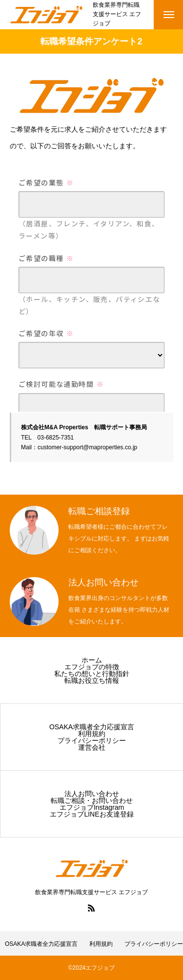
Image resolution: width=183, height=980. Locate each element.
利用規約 (92, 734)
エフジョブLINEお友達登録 (91, 814)
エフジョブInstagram (92, 807)
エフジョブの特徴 (92, 667)
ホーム (92, 660)
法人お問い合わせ (92, 794)
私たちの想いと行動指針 (92, 674)
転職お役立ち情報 (92, 680)
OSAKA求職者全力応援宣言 (92, 727)
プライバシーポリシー (92, 740)
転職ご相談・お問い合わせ (92, 800)
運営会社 (92, 747)
